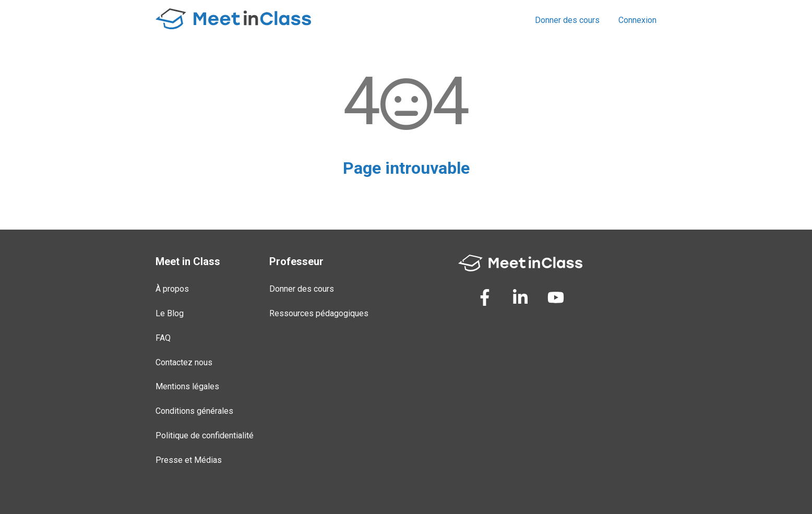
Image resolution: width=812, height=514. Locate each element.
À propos (172, 289)
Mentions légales (187, 386)
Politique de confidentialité (205, 435)
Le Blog (170, 313)
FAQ (163, 338)
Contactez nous (184, 362)
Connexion (637, 20)
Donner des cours (567, 20)
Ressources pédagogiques (319, 313)
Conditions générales (194, 411)
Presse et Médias (189, 460)
